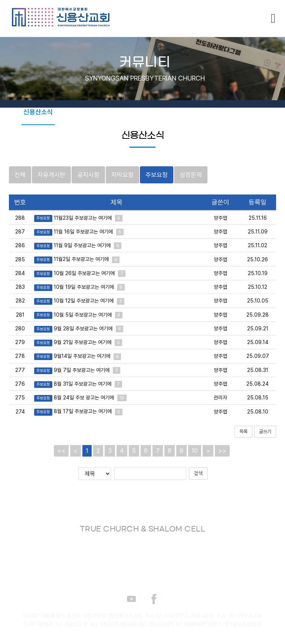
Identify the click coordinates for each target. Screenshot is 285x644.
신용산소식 (38, 112)
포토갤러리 (156, 112)
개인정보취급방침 (242, 625)
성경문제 (191, 175)
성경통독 (190, 112)
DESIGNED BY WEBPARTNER (184, 625)
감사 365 (166, 137)
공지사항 (88, 175)
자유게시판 (51, 175)
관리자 (220, 398)
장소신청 (199, 137)
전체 (20, 175)
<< (61, 451)
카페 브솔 (248, 112)
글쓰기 (265, 431)
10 (195, 451)
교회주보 (72, 112)
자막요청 (122, 175)
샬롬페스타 (88, 137)
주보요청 (157, 175)
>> (222, 451)
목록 (243, 431)
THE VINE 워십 (113, 112)
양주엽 (220, 218)
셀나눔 (219, 112)
